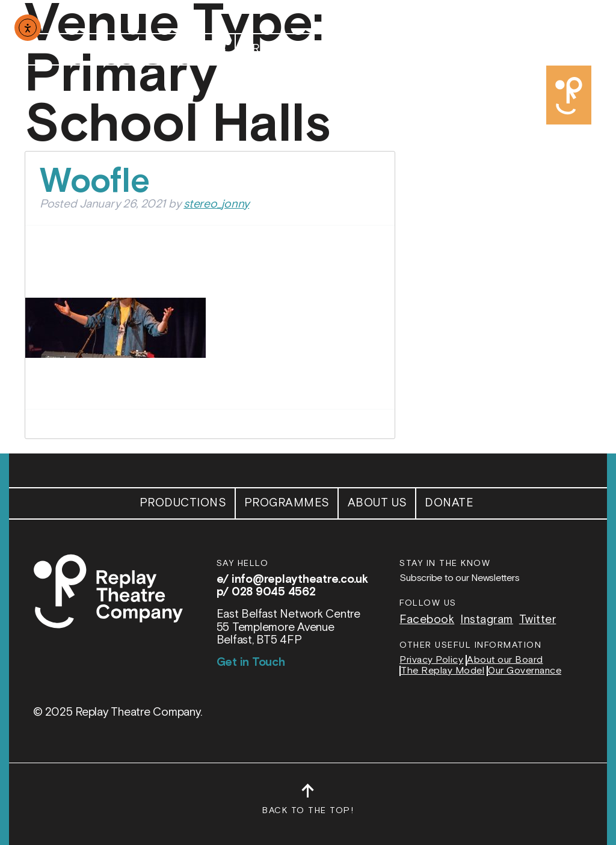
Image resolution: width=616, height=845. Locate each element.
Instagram (487, 620)
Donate (449, 49)
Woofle (95, 182)
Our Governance (525, 671)
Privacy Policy (431, 660)
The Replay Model (442, 671)
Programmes (287, 49)
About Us (377, 49)
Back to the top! (308, 805)
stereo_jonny (216, 204)
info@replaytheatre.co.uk (300, 579)
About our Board (505, 660)
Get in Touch (251, 662)
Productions (183, 49)
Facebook (427, 620)
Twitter (538, 620)
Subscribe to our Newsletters (459, 578)
